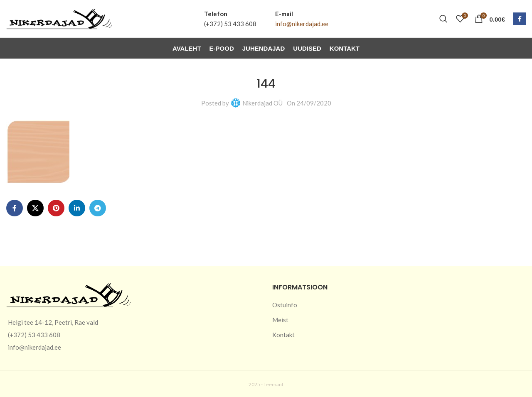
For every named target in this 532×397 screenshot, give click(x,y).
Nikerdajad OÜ (262, 103)
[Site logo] (59, 18)
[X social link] (35, 208)
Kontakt (283, 335)
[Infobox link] (230, 19)
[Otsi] (443, 19)
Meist (280, 320)
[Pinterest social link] (56, 208)
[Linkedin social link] (77, 208)
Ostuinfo (285, 305)
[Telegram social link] (98, 208)
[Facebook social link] (520, 19)
